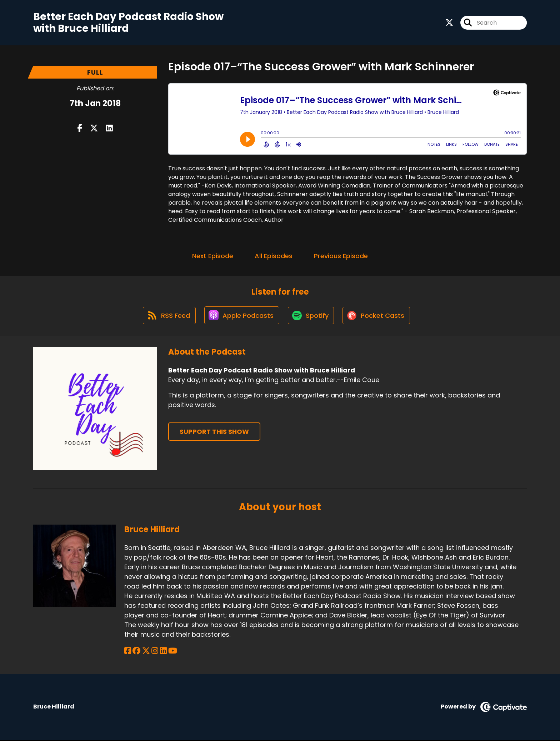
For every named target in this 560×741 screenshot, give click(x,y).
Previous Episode (341, 256)
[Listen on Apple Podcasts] (241, 316)
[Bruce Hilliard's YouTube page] (172, 652)
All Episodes (274, 256)
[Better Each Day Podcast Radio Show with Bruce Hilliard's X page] (449, 23)
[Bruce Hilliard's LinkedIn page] (163, 652)
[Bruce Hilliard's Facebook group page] (136, 652)
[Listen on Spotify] (311, 316)
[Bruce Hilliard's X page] (146, 652)
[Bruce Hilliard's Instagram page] (154, 652)
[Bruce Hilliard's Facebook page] (128, 652)
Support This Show (214, 433)
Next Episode (213, 256)
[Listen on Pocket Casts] (378, 316)
